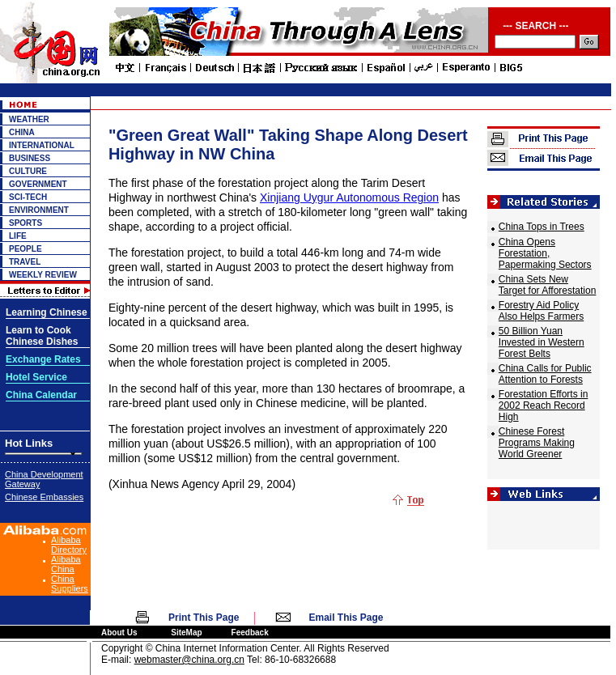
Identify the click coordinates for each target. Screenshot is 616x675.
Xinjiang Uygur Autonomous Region (349, 197)
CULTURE (28, 171)
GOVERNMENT (38, 184)
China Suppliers (70, 584)
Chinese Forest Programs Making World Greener (537, 443)
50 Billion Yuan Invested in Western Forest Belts (542, 342)
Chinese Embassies (44, 497)
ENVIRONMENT (39, 210)
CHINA (22, 132)
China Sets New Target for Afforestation (548, 285)
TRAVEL (25, 262)
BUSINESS (30, 158)
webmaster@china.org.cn (189, 660)
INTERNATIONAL (42, 145)
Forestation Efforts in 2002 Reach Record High (544, 405)
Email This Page (346, 618)
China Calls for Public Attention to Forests (545, 374)
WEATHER (29, 119)
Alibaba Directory (69, 545)
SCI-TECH (28, 197)
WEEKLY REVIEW (43, 275)
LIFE (18, 236)
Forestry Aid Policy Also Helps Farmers (541, 311)
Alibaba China (66, 564)
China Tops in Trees (542, 227)
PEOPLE (25, 249)
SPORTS (25, 223)
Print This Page (204, 618)
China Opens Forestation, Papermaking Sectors (545, 253)
